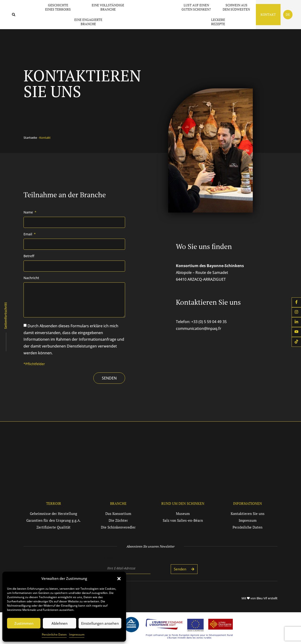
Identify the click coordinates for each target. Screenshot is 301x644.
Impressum (77, 634)
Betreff (29, 256)
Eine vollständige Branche (109, 7)
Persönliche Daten (54, 634)
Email (28, 234)
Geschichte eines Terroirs (59, 7)
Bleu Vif (262, 598)
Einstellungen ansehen (100, 623)
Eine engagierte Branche (88, 22)
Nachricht (31, 278)
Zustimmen (24, 623)
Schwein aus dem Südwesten (236, 7)
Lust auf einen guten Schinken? (196, 7)
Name (29, 213)
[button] (119, 576)
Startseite (30, 138)
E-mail (109, 557)
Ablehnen (59, 623)
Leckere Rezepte (218, 22)
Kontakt (268, 14)
